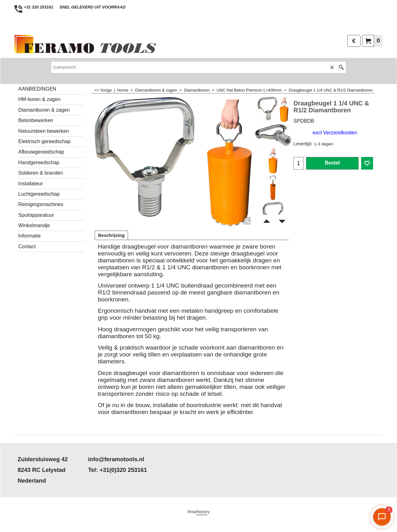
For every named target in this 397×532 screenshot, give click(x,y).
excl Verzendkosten (335, 132)
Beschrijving (111, 235)
